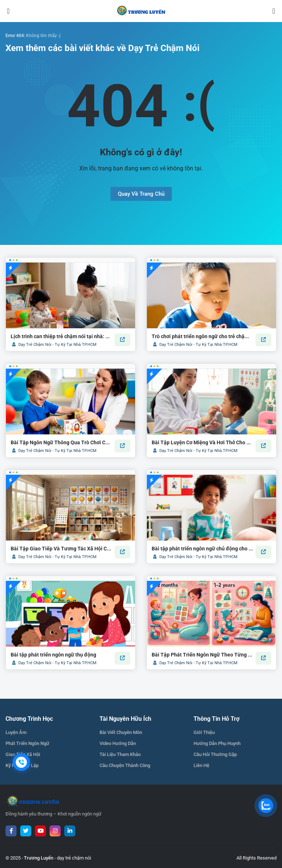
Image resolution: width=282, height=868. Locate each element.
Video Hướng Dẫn (118, 743)
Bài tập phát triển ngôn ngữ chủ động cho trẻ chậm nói (202, 549)
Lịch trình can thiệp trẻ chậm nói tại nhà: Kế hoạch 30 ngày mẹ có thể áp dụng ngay (61, 336)
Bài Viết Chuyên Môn (121, 732)
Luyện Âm (16, 732)
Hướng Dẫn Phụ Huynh (217, 743)
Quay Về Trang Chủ (141, 194)
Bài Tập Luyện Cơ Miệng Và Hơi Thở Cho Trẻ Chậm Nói (202, 442)
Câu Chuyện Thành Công (125, 765)
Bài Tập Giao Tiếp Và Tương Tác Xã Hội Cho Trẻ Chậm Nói (61, 549)
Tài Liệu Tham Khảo (120, 754)
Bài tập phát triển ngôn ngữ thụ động (53, 655)
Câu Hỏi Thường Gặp (215, 754)
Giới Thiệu (204, 732)
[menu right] (269, 11)
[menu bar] (13, 11)
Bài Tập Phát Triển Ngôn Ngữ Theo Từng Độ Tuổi (202, 655)
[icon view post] (122, 340)
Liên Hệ (201, 765)
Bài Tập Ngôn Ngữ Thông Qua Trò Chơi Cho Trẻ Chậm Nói (61, 442)
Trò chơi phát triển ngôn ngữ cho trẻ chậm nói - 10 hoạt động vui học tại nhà (202, 336)
